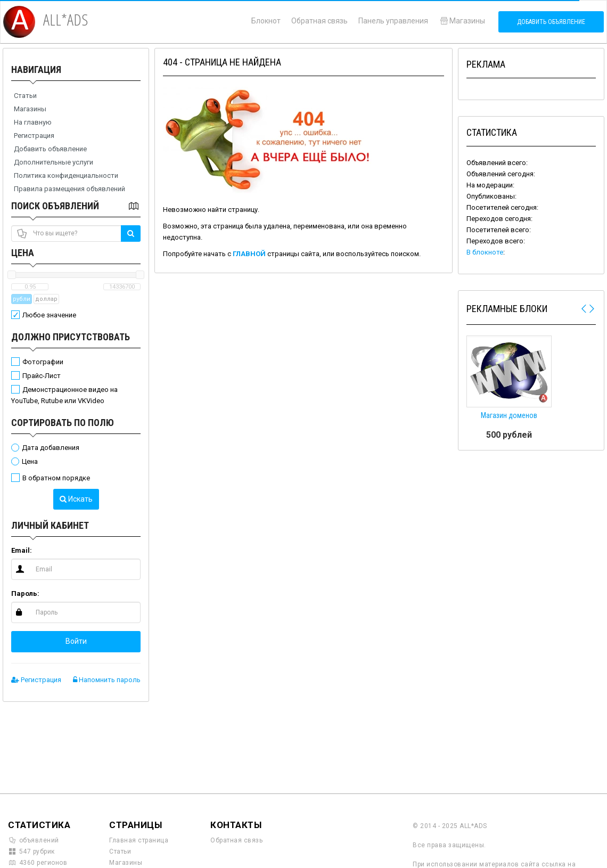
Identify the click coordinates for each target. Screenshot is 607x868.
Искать (76, 499)
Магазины (462, 21)
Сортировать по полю (63, 423)
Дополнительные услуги (54, 162)
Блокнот (266, 21)
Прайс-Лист (42, 376)
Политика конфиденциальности (66, 175)
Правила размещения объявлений (69, 189)
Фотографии (43, 362)
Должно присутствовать (71, 337)
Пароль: (25, 593)
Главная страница (139, 840)
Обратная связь (319, 21)
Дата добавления (51, 448)
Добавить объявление (551, 22)
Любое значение (49, 315)
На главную (33, 122)
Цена (23, 253)
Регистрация (34, 136)
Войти (76, 641)
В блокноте (485, 252)
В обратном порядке (56, 478)
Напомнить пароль (107, 680)
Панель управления (393, 21)
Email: (22, 550)
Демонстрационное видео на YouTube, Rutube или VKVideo (64, 395)
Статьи (25, 96)
